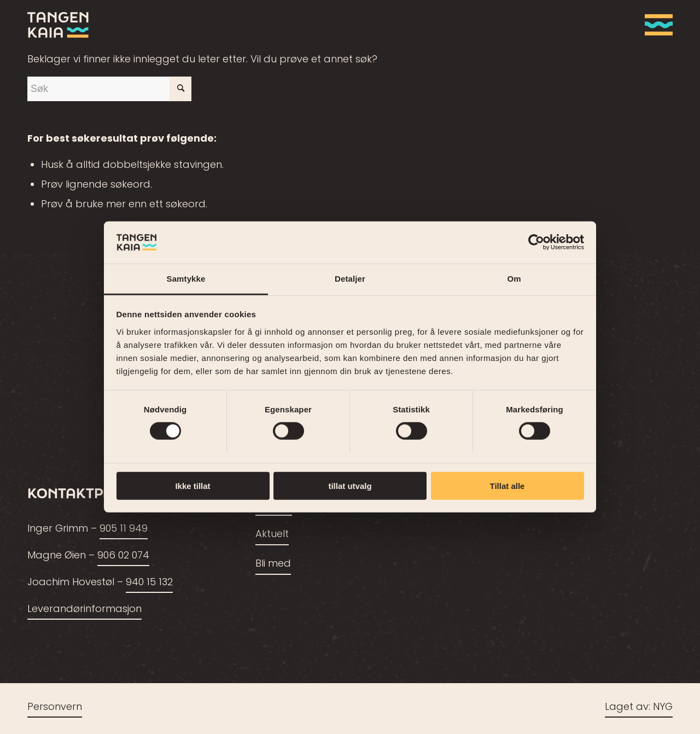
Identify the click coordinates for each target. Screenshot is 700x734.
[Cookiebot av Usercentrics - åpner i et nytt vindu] (536, 242)
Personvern (55, 707)
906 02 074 (123, 556)
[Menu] (655, 25)
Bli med (273, 564)
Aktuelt (272, 535)
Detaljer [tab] (350, 279)
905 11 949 (124, 529)
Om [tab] (514, 279)
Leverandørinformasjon (84, 610)
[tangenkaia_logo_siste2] (58, 25)
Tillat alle (507, 485)
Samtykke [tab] (186, 279)
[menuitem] (655, 25)
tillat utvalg (350, 485)
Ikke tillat (192, 485)
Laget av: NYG (639, 707)
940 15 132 (149, 583)
